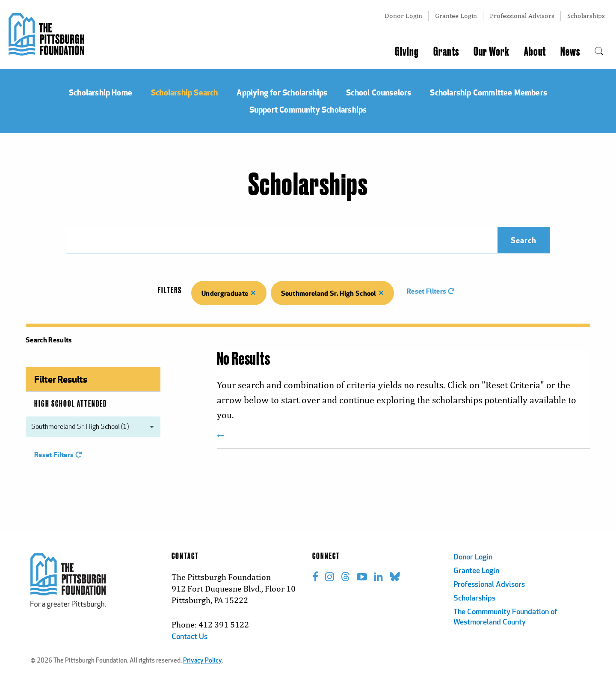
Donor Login (403, 16)
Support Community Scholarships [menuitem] (308, 109)
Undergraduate (229, 293)
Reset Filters (431, 291)
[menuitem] (599, 52)
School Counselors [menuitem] (379, 92)
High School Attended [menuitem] (71, 404)
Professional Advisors (522, 16)
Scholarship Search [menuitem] (184, 92)
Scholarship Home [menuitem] (101, 92)
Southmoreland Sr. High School (333, 293)
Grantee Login (456, 16)
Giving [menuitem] (407, 52)
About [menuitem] (535, 52)
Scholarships (586, 16)
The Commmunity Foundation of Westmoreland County (505, 617)
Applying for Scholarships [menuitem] (282, 92)
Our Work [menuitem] (492, 52)
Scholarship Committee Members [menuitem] (489, 92)
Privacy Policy (202, 661)
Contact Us (190, 637)
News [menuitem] (570, 52)
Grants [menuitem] (446, 52)
